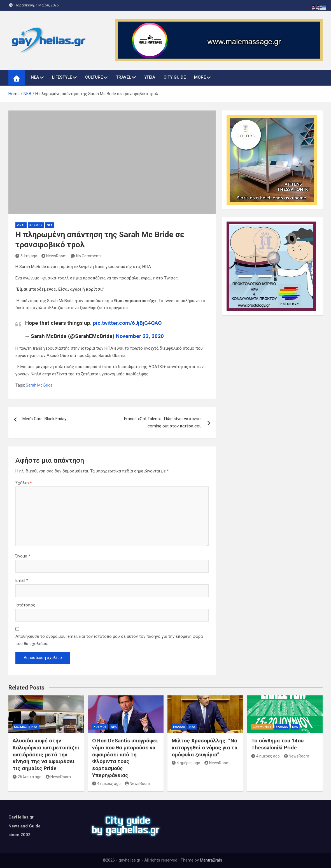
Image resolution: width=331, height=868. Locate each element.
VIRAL (21, 225)
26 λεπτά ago (27, 777)
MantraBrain (211, 860)
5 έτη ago (26, 256)
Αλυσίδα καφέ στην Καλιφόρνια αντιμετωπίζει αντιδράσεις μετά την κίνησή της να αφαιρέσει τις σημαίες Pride (46, 754)
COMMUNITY (262, 727)
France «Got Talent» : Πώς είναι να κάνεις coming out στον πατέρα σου (163, 422)
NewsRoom (54, 256)
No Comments (89, 256)
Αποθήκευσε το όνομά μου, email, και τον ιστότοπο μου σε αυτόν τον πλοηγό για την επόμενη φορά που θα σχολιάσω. (109, 640)
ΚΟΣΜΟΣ (36, 225)
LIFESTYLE (62, 77)
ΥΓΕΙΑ (150, 77)
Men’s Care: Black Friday (44, 419)
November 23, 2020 (140, 336)
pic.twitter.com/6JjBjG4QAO (127, 323)
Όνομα (23, 556)
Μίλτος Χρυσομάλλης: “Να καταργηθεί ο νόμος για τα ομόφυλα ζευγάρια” (205, 747)
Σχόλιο (24, 483)
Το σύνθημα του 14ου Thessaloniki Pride (277, 744)
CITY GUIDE (175, 77)
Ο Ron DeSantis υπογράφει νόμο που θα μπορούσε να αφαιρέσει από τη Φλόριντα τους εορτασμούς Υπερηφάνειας (125, 758)
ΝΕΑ (35, 77)
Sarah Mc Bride (39, 385)
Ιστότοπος (25, 605)
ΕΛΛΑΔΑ (179, 727)
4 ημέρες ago (106, 784)
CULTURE (94, 77)
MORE (200, 77)
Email (22, 580)
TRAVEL (123, 77)
